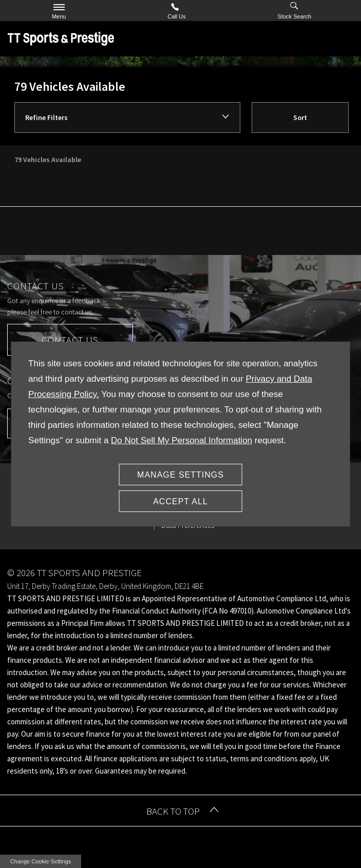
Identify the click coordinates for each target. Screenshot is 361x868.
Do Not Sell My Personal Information (182, 440)
